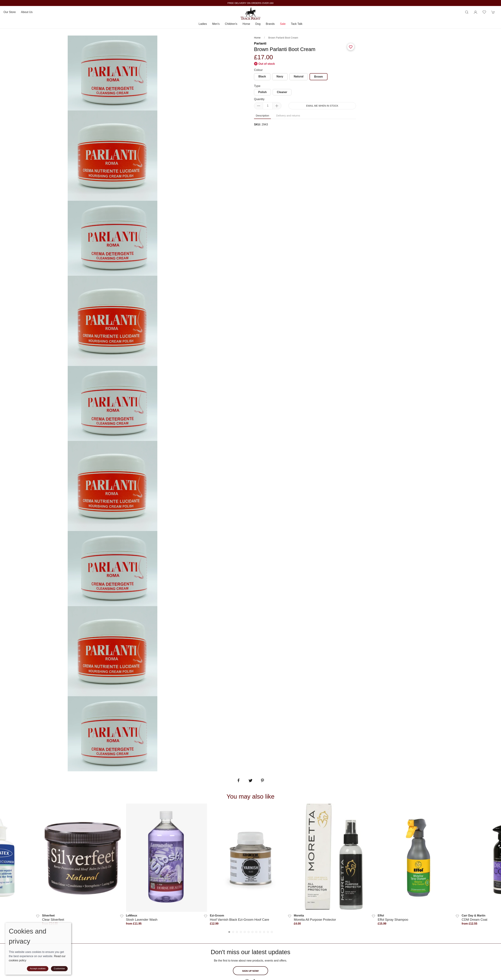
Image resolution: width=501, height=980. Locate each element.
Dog (258, 24)
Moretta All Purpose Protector (315, 920)
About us (27, 12)
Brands (270, 24)
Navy (280, 76)
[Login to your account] (476, 12)
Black (262, 76)
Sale (283, 24)
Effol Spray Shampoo (393, 920)
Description (262, 116)
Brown (319, 77)
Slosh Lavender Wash (142, 920)
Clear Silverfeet (53, 920)
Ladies (203, 24)
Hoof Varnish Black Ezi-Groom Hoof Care (240, 920)
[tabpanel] (113, 156)
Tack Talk (297, 24)
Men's (216, 24)
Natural (299, 76)
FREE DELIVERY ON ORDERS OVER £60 (250, 3)
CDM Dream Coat (474, 920)
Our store (10, 12)
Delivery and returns (288, 116)
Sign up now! (250, 971)
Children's (231, 24)
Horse (246, 24)
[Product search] (467, 12)
